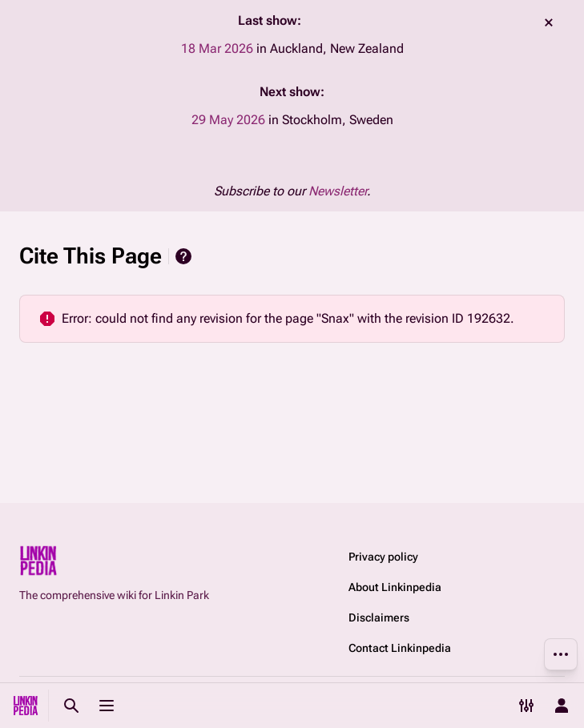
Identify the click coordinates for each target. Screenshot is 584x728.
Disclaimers (379, 617)
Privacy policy (383, 557)
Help (183, 256)
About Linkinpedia (395, 587)
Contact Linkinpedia (400, 648)
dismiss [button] (549, 22)
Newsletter (338, 191)
